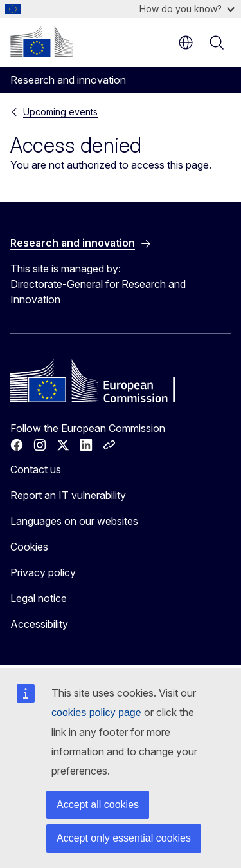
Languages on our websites (74, 521)
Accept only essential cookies (124, 838)
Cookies (29, 547)
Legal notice (39, 598)
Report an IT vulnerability (68, 495)
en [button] (186, 42)
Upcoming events (60, 112)
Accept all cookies (98, 805)
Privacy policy (43, 572)
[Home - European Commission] (42, 41)
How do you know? (187, 9)
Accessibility (39, 624)
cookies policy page (96, 712)
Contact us (36, 469)
